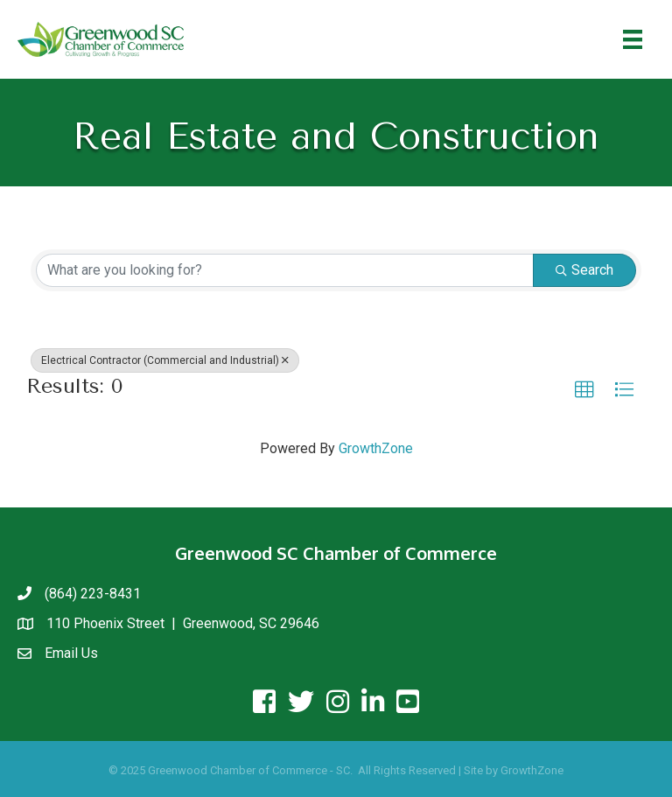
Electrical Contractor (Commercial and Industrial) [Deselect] (165, 360)
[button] (584, 390)
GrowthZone (376, 448)
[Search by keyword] (285, 270)
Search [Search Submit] (584, 270)
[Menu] (633, 39)
